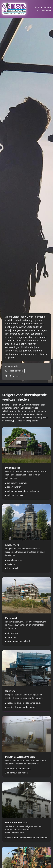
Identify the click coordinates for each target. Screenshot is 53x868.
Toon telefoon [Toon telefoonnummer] (44, 7)
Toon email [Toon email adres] (46, 11)
